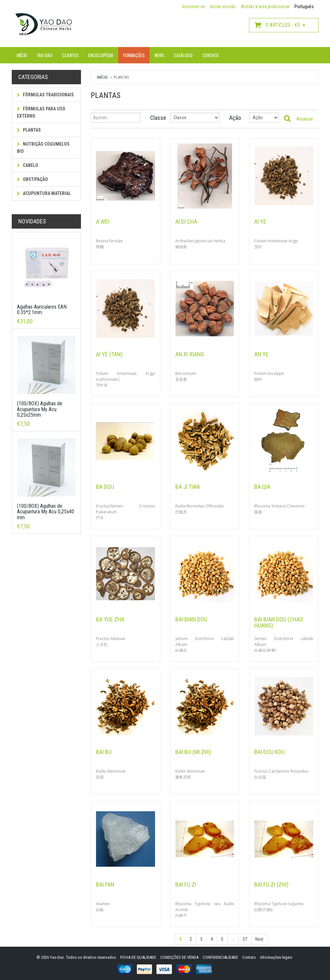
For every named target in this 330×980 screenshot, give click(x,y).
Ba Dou (105, 487)
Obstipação (32, 179)
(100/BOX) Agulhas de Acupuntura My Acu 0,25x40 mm (46, 512)
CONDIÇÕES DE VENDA (179, 957)
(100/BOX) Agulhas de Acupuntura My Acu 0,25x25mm (40, 409)
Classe (155, 118)
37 (245, 939)
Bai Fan (105, 884)
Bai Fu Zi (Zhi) (271, 884)
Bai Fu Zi (186, 884)
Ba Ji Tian (188, 487)
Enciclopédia (101, 55)
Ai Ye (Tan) (109, 354)
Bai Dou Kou (269, 752)
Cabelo (28, 165)
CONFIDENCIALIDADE (220, 957)
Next (259, 939)
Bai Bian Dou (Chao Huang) (279, 623)
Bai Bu (104, 752)
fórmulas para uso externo (41, 112)
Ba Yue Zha (110, 619)
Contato (211, 55)
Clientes (70, 55)
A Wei (103, 222)
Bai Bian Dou (191, 619)
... (233, 939)
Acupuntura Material (44, 193)
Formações (134, 55)
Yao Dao (45, 55)
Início (22, 55)
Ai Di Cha (186, 222)
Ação (234, 118)
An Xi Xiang (190, 354)
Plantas (29, 130)
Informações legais (276, 957)
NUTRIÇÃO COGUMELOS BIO (43, 148)
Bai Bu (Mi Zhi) (193, 752)
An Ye (261, 354)
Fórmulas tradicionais (45, 95)
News (159, 55)
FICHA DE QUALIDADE (138, 957)
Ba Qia (262, 487)
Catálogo (183, 55)
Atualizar (305, 119)
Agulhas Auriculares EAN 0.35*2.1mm (42, 310)
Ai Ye (260, 222)
